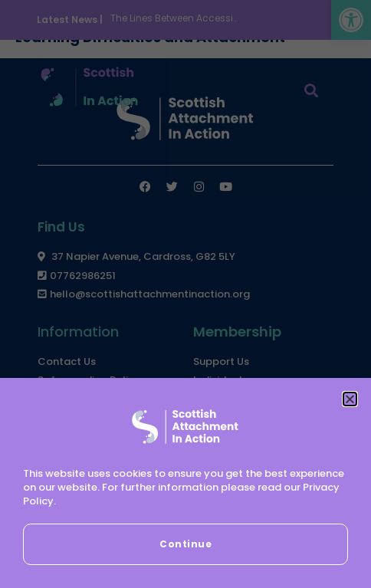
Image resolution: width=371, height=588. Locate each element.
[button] (350, 399)
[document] (185, 294)
